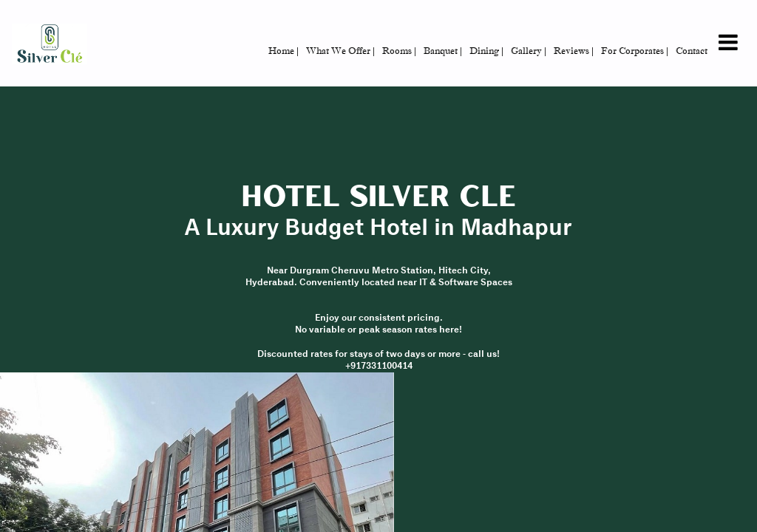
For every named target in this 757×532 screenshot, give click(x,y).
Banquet (443, 51)
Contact (692, 51)
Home (284, 51)
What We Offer (340, 51)
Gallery (529, 51)
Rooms (399, 51)
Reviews (574, 51)
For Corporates (635, 51)
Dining (486, 51)
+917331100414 (379, 366)
